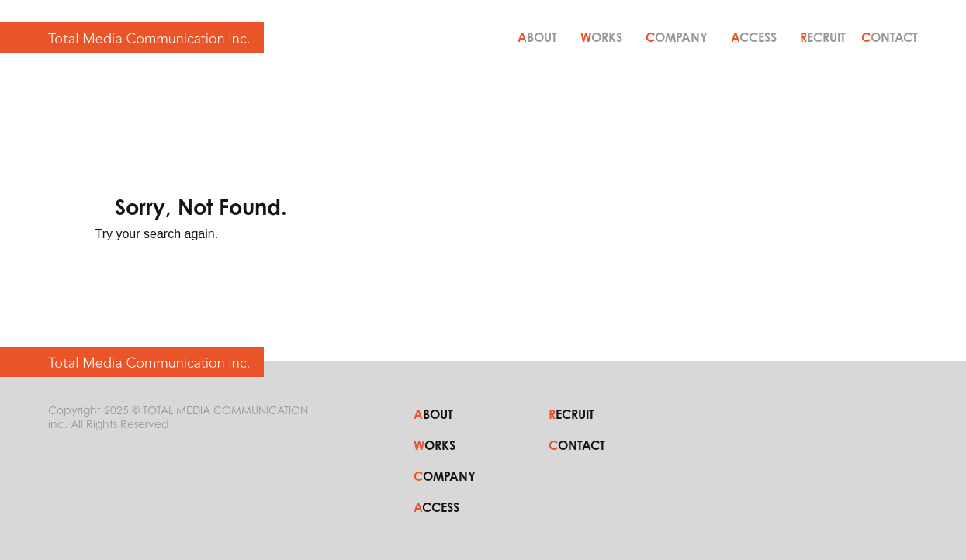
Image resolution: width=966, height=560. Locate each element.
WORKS (601, 37)
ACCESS (754, 37)
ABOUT (537, 37)
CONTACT (890, 37)
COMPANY (677, 37)
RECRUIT (823, 37)
